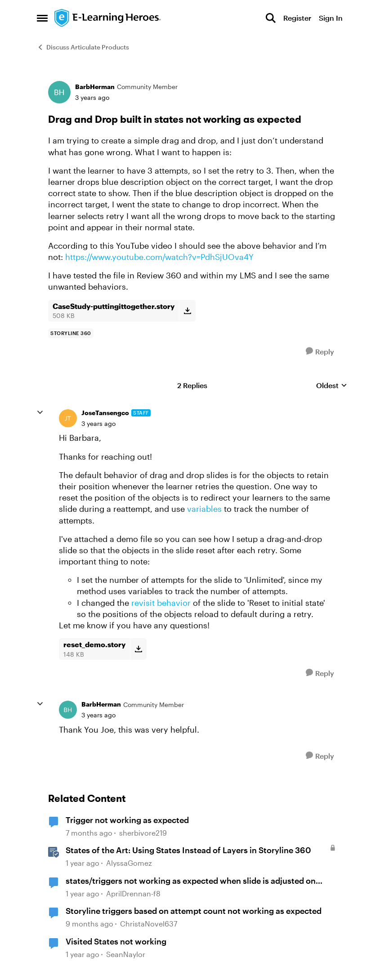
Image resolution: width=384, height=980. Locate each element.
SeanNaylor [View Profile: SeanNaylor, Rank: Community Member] (126, 954)
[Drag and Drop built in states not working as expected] (98, 424)
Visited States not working (116, 941)
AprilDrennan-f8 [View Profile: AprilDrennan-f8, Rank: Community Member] (133, 893)
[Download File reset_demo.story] (138, 649)
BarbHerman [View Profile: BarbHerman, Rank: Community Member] (95, 87)
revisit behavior (161, 603)
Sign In (331, 18)
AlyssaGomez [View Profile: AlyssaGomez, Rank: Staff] (129, 863)
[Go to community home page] (108, 18)
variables (204, 509)
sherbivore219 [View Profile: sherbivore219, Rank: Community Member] (143, 833)
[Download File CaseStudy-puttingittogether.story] (187, 311)
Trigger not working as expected (127, 820)
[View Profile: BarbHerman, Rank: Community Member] (59, 92)
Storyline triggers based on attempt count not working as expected (194, 911)
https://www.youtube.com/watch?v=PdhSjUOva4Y (159, 257)
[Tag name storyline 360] (71, 333)
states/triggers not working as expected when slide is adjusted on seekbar (191, 881)
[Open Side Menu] (42, 18)
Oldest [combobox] (332, 386)
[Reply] (320, 351)
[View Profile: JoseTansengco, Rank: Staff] (68, 418)
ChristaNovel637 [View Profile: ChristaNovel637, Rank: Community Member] (149, 924)
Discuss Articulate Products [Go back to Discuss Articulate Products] (83, 47)
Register (297, 18)
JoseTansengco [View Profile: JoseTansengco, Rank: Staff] (105, 413)
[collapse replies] (40, 412)
